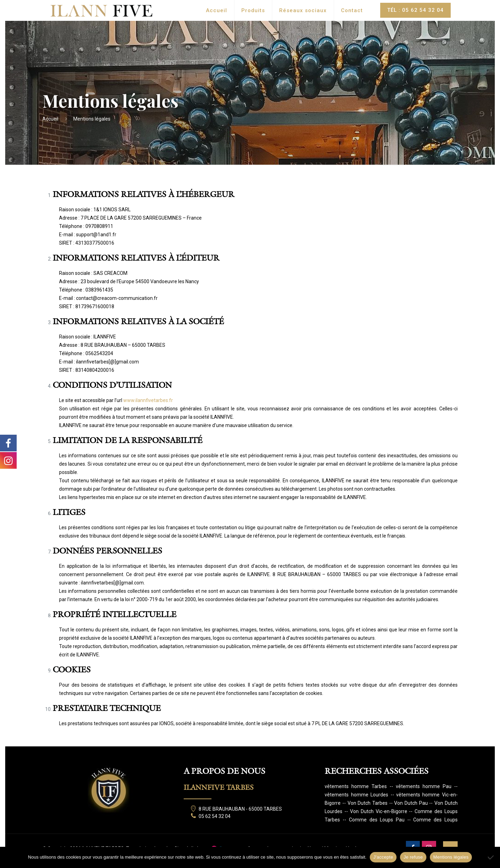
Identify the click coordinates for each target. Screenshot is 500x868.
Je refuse (413, 857)
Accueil (50, 119)
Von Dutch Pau (411, 803)
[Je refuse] (491, 857)
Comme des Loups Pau (377, 820)
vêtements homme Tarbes (356, 786)
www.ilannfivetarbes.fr (148, 400)
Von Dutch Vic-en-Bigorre (379, 811)
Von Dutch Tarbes (368, 803)
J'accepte (383, 857)
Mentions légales (451, 857)
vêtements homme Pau (424, 786)
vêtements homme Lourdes (356, 795)
